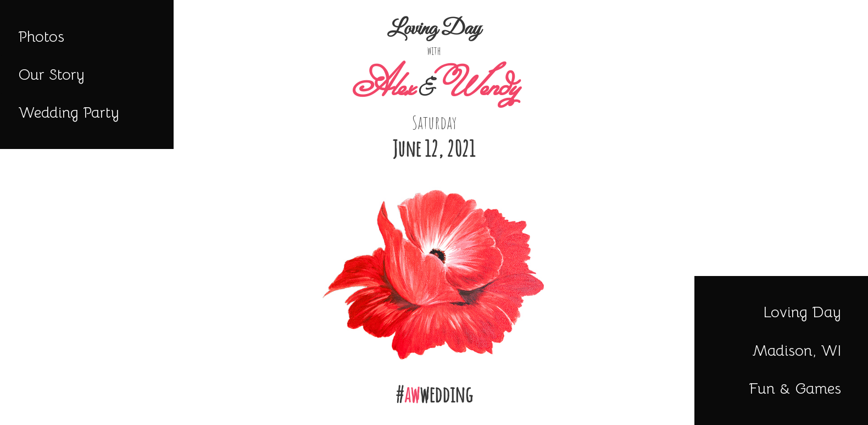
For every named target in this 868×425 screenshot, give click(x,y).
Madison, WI (797, 351)
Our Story (51, 74)
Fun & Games (795, 388)
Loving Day (802, 312)
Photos (41, 37)
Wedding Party (69, 112)
